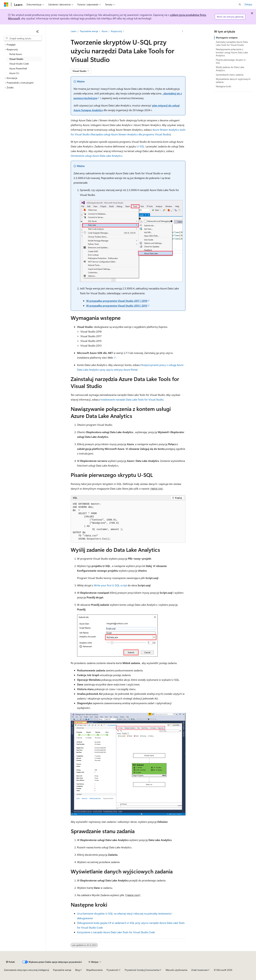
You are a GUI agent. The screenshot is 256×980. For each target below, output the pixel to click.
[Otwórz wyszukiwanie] (240, 5)
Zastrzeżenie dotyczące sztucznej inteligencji (27, 970)
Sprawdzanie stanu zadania (230, 75)
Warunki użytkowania (176, 970)
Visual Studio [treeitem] (16, 59)
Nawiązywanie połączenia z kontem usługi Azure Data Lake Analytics (232, 52)
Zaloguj (248, 4)
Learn (74, 31)
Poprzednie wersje (89, 31)
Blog (77, 970)
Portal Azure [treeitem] (16, 54)
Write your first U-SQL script (110, 585)
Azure (104, 31)
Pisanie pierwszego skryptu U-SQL (231, 61)
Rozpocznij (116, 31)
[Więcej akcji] (182, 31)
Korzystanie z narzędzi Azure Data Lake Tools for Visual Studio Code (116, 932)
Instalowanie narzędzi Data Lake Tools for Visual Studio (132, 399)
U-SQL (141, 146)
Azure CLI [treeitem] (14, 73)
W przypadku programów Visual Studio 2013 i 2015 (117, 306)
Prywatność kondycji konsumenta (142, 970)
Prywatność (112, 970)
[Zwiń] (38, 31)
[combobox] (23, 38)
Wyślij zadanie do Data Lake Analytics (230, 69)
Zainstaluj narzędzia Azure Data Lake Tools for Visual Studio (232, 43)
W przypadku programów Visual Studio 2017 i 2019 (117, 301)
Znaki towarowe (199, 970)
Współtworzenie (94, 970)
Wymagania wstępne (227, 38)
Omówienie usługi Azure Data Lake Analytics (96, 156)
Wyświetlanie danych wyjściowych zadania (233, 80)
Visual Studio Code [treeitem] (19, 64)
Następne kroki (223, 86)
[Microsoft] (6, 5)
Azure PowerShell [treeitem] (18, 68)
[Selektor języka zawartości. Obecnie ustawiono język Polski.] (10, 962)
